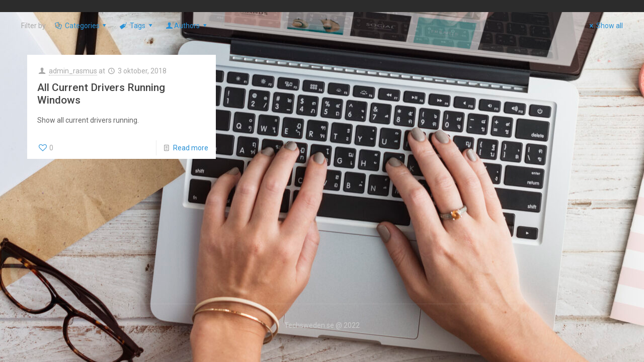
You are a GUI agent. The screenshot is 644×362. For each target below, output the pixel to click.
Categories (81, 26)
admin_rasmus (73, 71)
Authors (187, 26)
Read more (191, 148)
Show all (605, 26)
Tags (137, 26)
